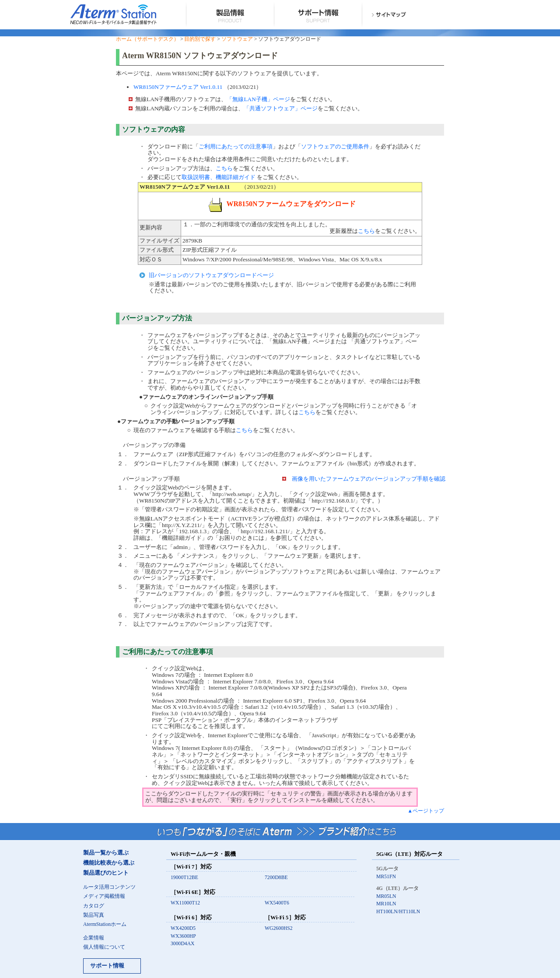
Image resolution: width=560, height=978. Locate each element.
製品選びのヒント (106, 873)
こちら (224, 168)
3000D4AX (183, 944)
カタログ (94, 906)
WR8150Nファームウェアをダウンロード (282, 204)
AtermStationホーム (105, 924)
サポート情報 (107, 966)
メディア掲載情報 (104, 896)
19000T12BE (184, 878)
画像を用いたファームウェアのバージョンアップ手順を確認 (369, 479)
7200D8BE (276, 878)
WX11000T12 (185, 903)
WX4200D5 (183, 928)
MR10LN (386, 904)
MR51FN (386, 877)
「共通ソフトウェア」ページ (281, 108)
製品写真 (94, 915)
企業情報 (94, 938)
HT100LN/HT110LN (398, 912)
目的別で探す (200, 39)
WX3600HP (183, 936)
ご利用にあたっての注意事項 (236, 146)
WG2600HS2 (279, 928)
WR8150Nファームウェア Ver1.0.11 (178, 87)
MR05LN (386, 896)
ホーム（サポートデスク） (147, 39)
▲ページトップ (426, 811)
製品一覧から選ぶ (106, 853)
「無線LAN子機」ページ (258, 99)
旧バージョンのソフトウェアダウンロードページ (211, 275)
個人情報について (104, 947)
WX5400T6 (277, 903)
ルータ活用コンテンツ (109, 887)
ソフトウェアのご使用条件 (335, 146)
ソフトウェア (237, 39)
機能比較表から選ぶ (109, 863)
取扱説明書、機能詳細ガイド (219, 177)
